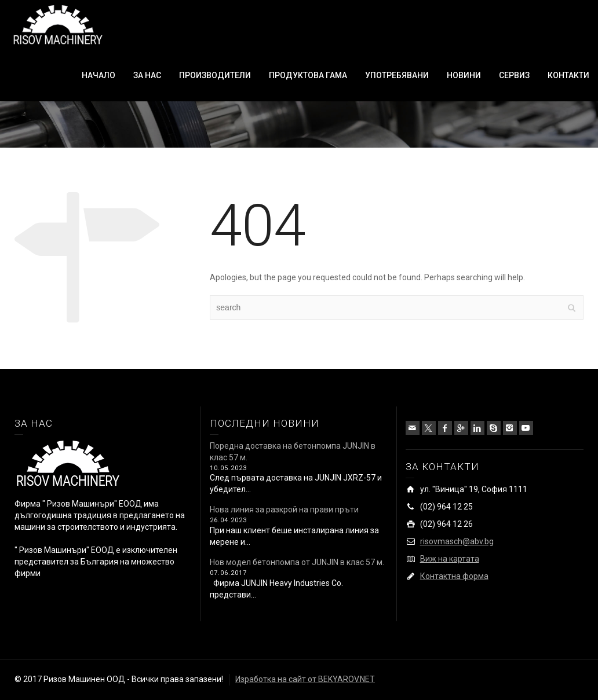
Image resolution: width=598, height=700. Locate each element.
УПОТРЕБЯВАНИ (397, 75)
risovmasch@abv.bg (457, 541)
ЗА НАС (147, 75)
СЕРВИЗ (514, 75)
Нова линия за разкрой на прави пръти (284, 510)
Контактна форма (454, 576)
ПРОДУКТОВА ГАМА (308, 75)
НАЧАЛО (99, 75)
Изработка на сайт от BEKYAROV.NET (305, 679)
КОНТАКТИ (568, 75)
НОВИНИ (464, 75)
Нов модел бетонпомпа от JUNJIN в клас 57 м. (297, 562)
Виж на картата (450, 559)
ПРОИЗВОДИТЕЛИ (215, 75)
